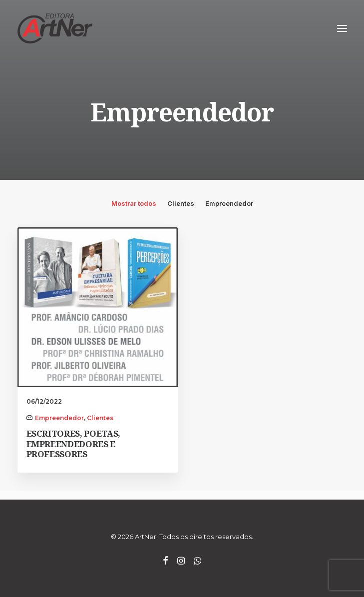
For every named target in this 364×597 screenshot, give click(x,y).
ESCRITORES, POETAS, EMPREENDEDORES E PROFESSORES (74, 444)
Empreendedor (229, 203)
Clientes (181, 203)
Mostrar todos (134, 203)
